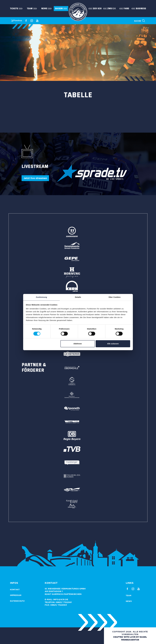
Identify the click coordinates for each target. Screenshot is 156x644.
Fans (126, 9)
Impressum (16, 595)
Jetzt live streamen (35, 178)
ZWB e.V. (112, 9)
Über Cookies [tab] (115, 297)
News (44, 9)
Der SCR (97, 9)
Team (30, 9)
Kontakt (15, 590)
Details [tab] (78, 297)
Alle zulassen (113, 344)
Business (141, 9)
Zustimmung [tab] (41, 297)
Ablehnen (78, 344)
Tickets (14, 9)
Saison (59, 9)
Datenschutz (17, 601)
